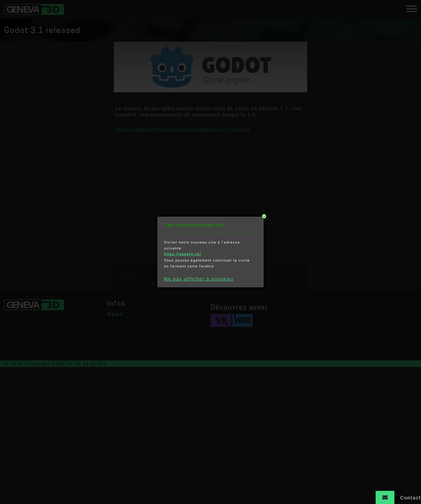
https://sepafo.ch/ (183, 254)
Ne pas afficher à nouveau (199, 279)
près (264, 216)
